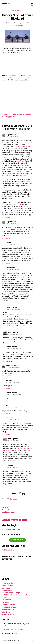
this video (22, 204)
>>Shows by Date (8, 583)
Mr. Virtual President (9, 607)
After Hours (6, 612)
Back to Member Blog (14, 520)
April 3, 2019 (25, 23)
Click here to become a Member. (13, 630)
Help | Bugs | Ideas (8, 512)
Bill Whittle (6, 4)
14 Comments (19, 25)
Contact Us (6, 510)
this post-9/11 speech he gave (17, 174)
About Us (5, 508)
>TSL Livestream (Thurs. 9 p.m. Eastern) (18, 595)
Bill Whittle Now (7, 586)
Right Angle (6, 588)
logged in (13, 499)
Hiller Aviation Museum (22, 147)
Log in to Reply (6, 218)
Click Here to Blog (8, 550)
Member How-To (8, 614)
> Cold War (7, 600)
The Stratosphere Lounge (11, 593)
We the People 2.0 (8, 610)
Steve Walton (14, 23)
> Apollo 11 (7, 602)
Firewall (4, 597)
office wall (23, 161)
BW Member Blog (17, 11)
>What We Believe (10, 605)
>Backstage (8, 590)
